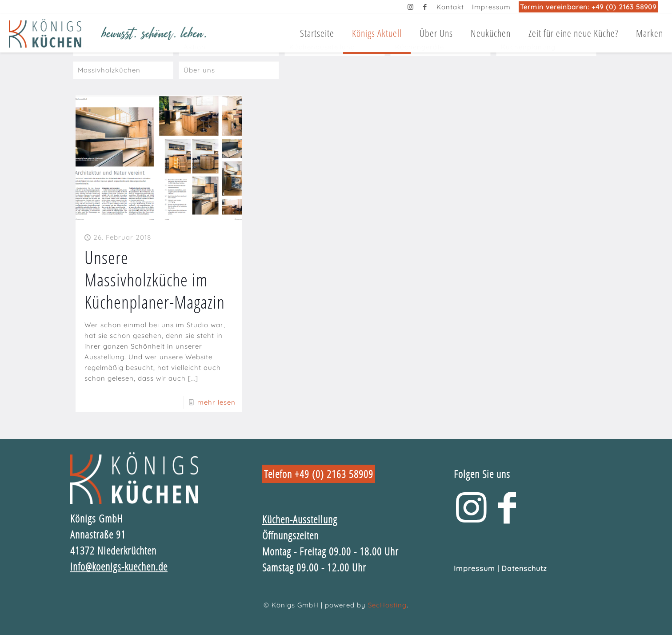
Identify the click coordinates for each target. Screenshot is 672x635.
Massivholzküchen (109, 70)
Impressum (491, 7)
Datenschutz (524, 568)
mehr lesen (216, 402)
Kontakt (450, 7)
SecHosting (387, 605)
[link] (134, 478)
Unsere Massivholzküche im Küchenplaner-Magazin (155, 279)
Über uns (199, 70)
